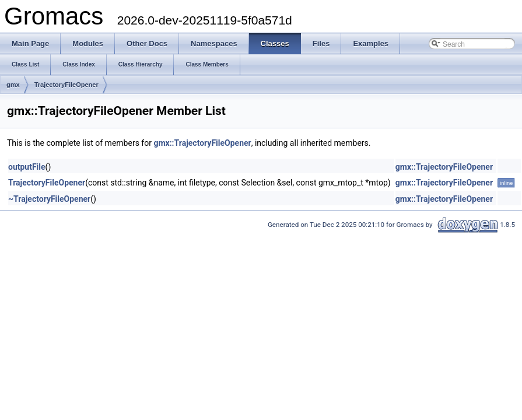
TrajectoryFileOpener (66, 85)
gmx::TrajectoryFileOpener (202, 143)
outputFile (27, 167)
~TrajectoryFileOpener (49, 199)
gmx (13, 85)
